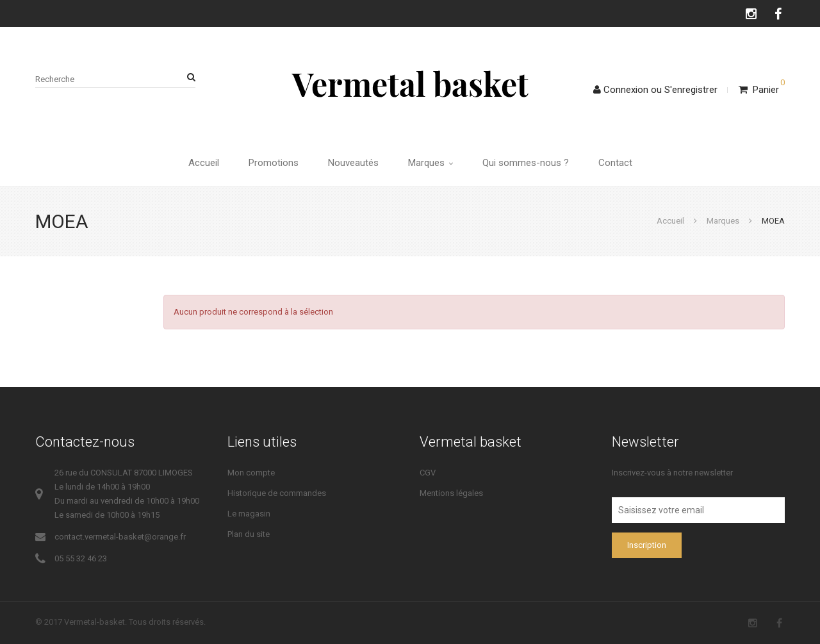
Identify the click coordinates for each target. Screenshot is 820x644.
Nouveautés (353, 163)
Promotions (274, 163)
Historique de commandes (277, 493)
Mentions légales (451, 493)
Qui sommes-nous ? (526, 163)
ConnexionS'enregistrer (655, 90)
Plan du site (249, 534)
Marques (430, 163)
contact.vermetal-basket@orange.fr (120, 537)
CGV (428, 473)
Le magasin (249, 514)
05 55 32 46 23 (81, 558)
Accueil (204, 163)
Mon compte (251, 473)
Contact (615, 163)
